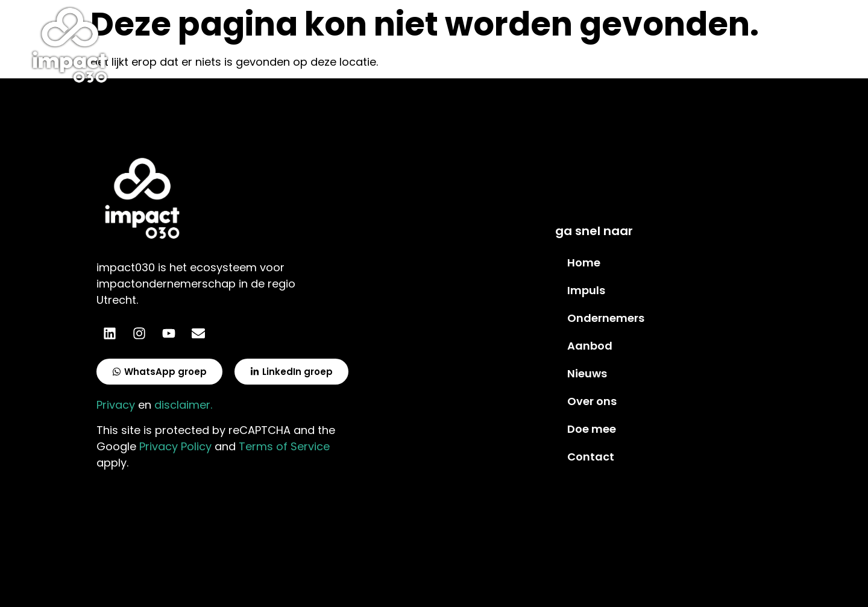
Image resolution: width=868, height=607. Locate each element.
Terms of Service (284, 446)
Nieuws (587, 373)
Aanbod (590, 346)
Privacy (116, 405)
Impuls (586, 290)
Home (584, 263)
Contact (591, 457)
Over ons (592, 401)
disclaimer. (183, 405)
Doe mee (592, 429)
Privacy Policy (175, 446)
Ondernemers (606, 318)
